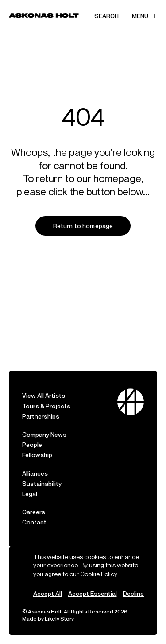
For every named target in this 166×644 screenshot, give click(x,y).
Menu (145, 16)
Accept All (48, 593)
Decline (133, 593)
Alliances (35, 465)
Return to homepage (83, 226)
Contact (34, 514)
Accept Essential (93, 593)
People (32, 436)
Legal (30, 485)
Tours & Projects (46, 398)
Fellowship (37, 446)
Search (106, 16)
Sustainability (42, 475)
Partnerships (41, 408)
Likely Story (59, 619)
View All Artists (44, 387)
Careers (34, 503)
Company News (44, 426)
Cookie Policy (99, 574)
